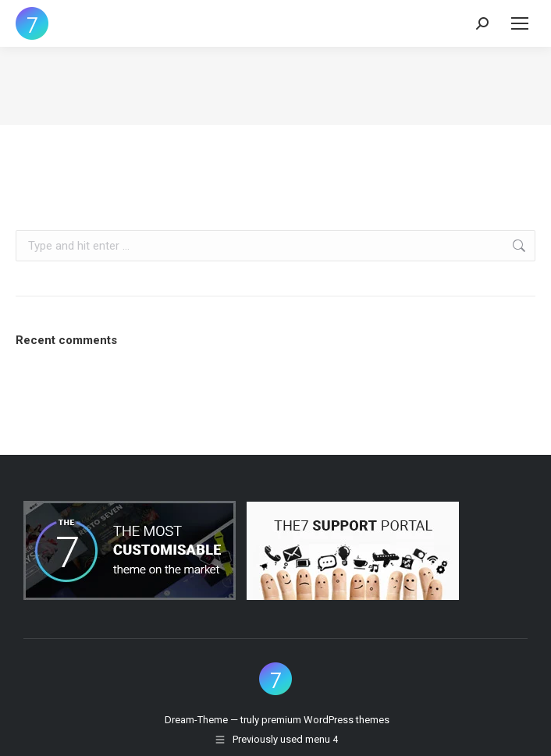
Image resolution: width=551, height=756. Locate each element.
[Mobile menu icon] (520, 23)
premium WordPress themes (325, 720)
